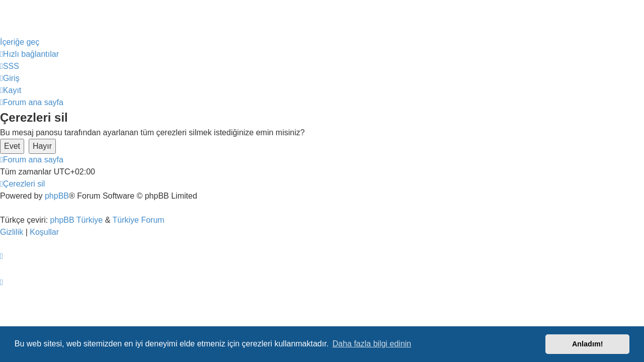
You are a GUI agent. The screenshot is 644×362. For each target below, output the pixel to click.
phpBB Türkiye (77, 220)
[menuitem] (10, 66)
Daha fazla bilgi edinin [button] (372, 344)
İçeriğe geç (20, 42)
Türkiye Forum (139, 220)
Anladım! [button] (588, 344)
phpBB (57, 196)
